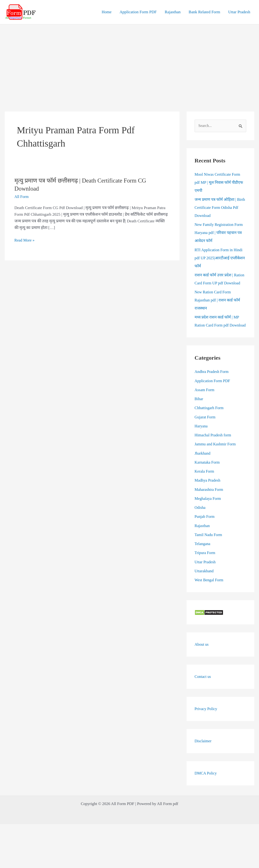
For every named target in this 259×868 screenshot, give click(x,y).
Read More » (25, 240)
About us (202, 661)
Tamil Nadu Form (209, 551)
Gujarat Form (205, 433)
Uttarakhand (205, 587)
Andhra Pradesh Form (212, 388)
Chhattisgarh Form (210, 424)
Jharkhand (203, 470)
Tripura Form (205, 569)
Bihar (199, 415)
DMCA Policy (206, 790)
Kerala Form (205, 488)
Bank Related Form (204, 12)
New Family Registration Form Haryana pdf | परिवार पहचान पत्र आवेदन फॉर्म (220, 233)
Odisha (200, 524)
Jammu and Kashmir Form (216, 461)
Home (107, 12)
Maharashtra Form (210, 506)
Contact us (203, 693)
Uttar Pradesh (239, 12)
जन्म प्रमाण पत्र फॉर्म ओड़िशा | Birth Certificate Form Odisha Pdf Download (219, 208)
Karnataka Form (208, 479)
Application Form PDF (138, 12)
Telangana (203, 560)
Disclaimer (203, 757)
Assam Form (205, 406)
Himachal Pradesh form (214, 451)
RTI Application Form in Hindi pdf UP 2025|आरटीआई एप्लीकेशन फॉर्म (220, 258)
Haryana (201, 442)
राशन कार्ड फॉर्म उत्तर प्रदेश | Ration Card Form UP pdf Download (215, 283)
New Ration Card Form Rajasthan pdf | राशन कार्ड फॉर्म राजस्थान (218, 308)
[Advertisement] (129, 60)
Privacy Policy (206, 725)
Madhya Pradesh (208, 497)
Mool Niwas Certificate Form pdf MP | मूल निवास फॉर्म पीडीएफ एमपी (220, 183)
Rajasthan (173, 12)
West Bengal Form (210, 596)
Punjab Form (205, 533)
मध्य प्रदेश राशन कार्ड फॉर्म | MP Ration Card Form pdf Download (218, 334)
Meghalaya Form (208, 515)
